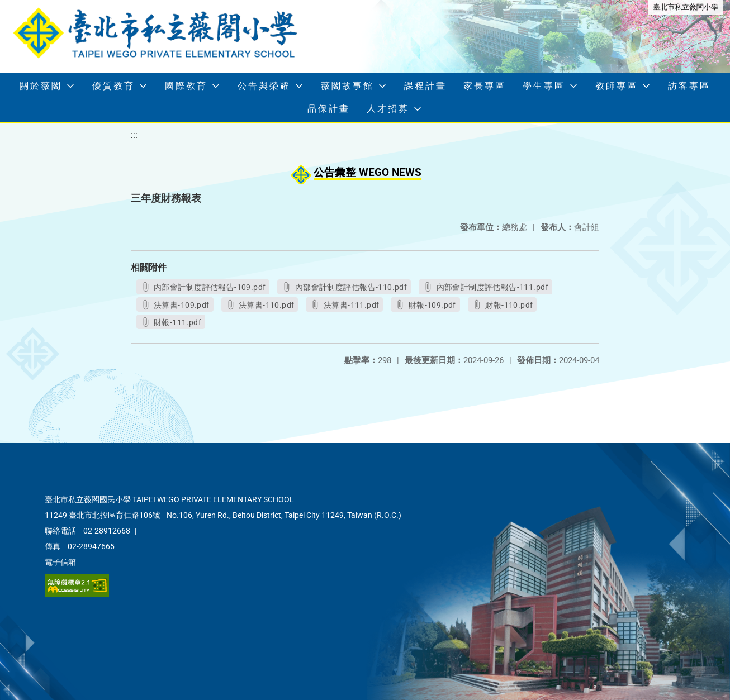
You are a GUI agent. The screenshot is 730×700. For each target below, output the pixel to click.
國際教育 (186, 86)
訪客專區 (689, 86)
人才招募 (388, 109)
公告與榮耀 (264, 86)
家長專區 (485, 86)
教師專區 (617, 86)
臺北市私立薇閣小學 (686, 7)
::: (134, 135)
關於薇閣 (41, 86)
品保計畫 (329, 109)
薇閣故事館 (347, 86)
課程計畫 (425, 86)
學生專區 (544, 86)
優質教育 (113, 86)
